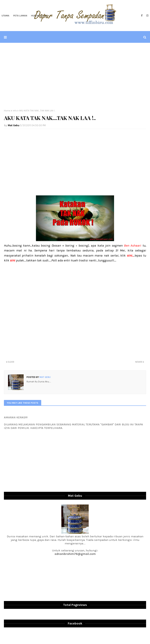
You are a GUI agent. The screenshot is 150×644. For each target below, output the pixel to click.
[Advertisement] (75, 76)
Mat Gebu (14, 125)
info (15, 111)
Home (7, 111)
